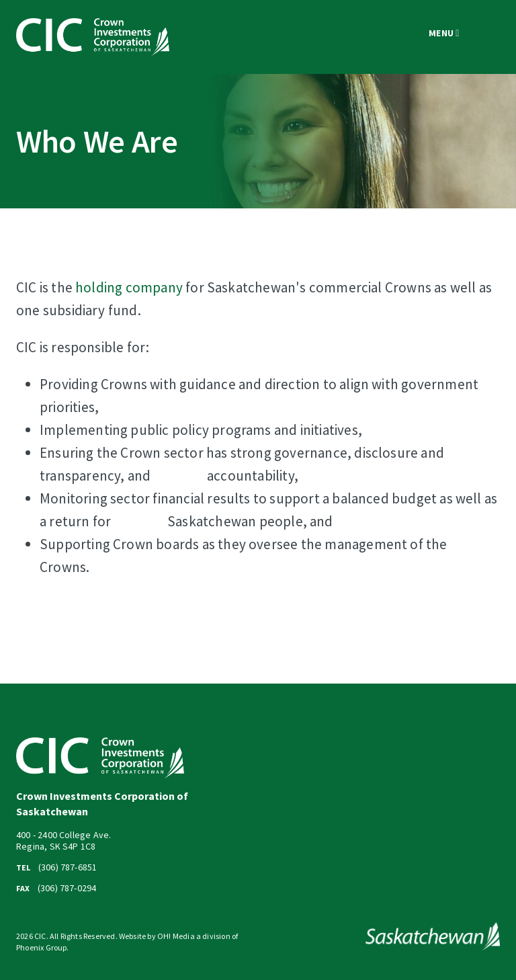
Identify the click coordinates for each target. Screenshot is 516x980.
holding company (129, 287)
